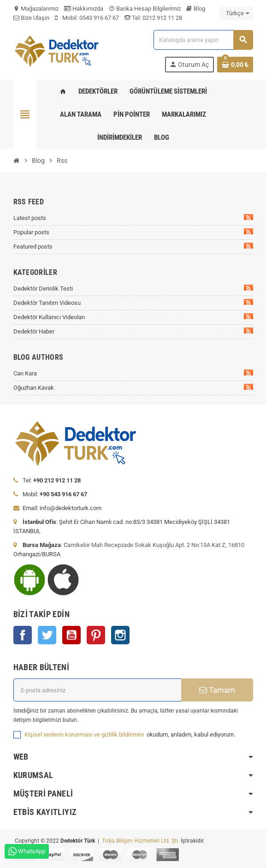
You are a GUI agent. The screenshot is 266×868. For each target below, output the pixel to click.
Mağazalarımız (36, 9)
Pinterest (96, 635)
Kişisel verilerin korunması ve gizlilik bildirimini (85, 734)
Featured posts (133, 246)
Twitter (47, 635)
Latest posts (133, 218)
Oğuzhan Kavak (133, 387)
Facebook (23, 635)
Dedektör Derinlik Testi (133, 288)
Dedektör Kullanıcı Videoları (133, 317)
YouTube (71, 635)
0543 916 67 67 (99, 18)
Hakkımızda (84, 9)
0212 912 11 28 (162, 18)
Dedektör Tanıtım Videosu (133, 303)
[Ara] (203, 40)
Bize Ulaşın (31, 18)
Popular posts (133, 232)
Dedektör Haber (133, 331)
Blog (196, 9)
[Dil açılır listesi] (236, 13)
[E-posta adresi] (97, 690)
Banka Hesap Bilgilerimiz (145, 9)
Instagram (120, 635)
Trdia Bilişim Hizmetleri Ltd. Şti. (141, 841)
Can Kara (133, 373)
